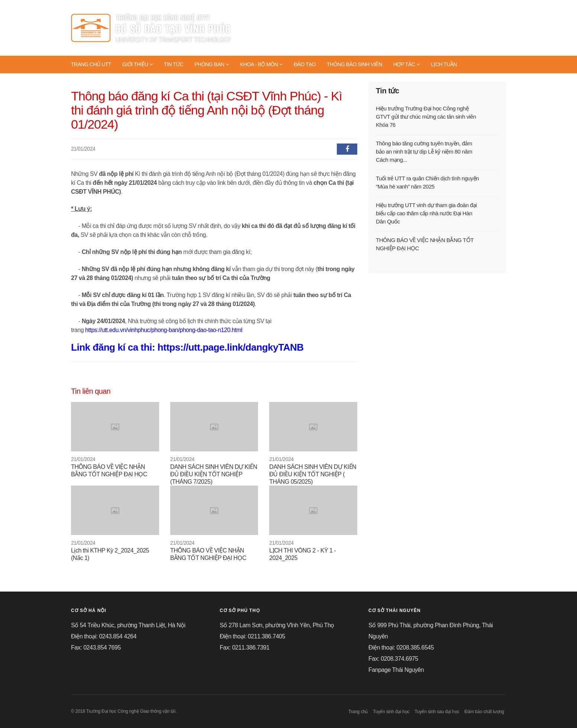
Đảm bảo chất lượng (484, 712)
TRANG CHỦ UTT (91, 64)
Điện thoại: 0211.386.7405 (252, 636)
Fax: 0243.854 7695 (96, 648)
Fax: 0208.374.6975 (393, 659)
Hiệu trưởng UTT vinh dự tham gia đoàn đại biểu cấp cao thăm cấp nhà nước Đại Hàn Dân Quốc (426, 213)
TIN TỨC (174, 64)
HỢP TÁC (407, 64)
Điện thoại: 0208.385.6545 (401, 648)
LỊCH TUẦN (444, 64)
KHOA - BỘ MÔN (261, 64)
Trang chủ (358, 712)
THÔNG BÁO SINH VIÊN (354, 64)
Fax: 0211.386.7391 (245, 648)
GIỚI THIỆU (138, 64)
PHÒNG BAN (212, 64)
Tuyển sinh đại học (391, 712)
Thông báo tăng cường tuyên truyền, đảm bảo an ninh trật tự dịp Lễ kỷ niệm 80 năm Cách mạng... (424, 152)
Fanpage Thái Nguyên (396, 670)
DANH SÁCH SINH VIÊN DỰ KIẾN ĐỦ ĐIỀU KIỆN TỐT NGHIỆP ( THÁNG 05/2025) (313, 474)
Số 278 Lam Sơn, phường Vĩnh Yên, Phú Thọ (277, 625)
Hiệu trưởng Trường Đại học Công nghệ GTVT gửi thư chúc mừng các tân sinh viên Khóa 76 (426, 117)
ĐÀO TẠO (305, 64)
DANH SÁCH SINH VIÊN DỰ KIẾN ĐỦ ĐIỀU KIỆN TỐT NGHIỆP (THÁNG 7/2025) (214, 474)
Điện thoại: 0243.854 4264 (104, 636)
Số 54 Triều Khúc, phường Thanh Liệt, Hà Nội (128, 625)
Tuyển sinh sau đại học (437, 712)
